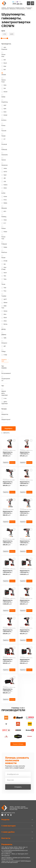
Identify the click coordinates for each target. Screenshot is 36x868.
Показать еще (4, 360)
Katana (4, 185)
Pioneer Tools (3, 237)
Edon (4, 112)
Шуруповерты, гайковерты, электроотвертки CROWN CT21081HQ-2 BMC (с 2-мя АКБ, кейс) (9, 660)
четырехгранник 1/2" (6, 379)
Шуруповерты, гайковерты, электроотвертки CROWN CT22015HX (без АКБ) (9, 512)
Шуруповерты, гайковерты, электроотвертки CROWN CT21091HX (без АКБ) (26, 542)
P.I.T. (4, 223)
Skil (4, 264)
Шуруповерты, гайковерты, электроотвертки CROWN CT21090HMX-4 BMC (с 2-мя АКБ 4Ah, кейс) (27, 571)
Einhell (4, 115)
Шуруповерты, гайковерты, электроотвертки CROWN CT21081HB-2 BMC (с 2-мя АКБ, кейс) (9, 631)
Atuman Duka (3, 55)
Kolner (4, 197)
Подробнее (6, 462)
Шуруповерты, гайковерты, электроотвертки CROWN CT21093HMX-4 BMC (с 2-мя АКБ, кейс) (9, 601)
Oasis (4, 220)
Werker (4, 303)
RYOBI (4, 261)
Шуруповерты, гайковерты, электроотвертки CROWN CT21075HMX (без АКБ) (9, 542)
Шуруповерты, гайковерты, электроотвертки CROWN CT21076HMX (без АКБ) (9, 483)
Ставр (4, 355)
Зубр (4, 338)
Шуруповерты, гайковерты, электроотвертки (13, 9)
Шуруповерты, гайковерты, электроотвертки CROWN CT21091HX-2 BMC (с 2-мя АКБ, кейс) (26, 660)
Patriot (4, 232)
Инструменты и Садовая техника (16, 8)
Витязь (4, 324)
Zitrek (4, 321)
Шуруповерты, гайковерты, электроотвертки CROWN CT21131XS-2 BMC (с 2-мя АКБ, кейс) (26, 483)
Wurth (4, 318)
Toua (4, 291)
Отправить (18, 787)
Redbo (4, 247)
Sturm (4, 273)
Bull (4, 70)
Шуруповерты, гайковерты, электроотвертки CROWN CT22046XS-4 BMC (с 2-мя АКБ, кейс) (26, 453)
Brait (4, 66)
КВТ (4, 346)
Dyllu (4, 109)
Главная (4, 8)
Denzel (4, 92)
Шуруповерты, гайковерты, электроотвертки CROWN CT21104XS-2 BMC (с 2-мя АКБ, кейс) (26, 631)
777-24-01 (17, 4)
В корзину (12, 462)
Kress (4, 200)
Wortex (4, 311)
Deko (4, 85)
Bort (4, 60)
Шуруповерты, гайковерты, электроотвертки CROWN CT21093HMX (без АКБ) (26, 512)
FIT (3, 139)
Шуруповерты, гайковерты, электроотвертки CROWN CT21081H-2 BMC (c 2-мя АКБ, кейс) (26, 601)
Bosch (4, 63)
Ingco (4, 175)
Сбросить (6, 433)
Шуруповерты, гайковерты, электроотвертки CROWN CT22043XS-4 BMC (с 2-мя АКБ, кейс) (9, 453)
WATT (4, 299)
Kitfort (4, 188)
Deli (4, 88)
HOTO (4, 172)
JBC (4, 178)
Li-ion (4, 398)
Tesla (4, 279)
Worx (4, 314)
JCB (4, 182)
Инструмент (29, 8)
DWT (4, 105)
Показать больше (18, 744)
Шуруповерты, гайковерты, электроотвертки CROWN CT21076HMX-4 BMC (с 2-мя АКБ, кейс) (9, 571)
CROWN (29, 9)
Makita (4, 203)
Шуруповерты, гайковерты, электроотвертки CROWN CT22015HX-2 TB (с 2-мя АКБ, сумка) (9, 690)
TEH (4, 276)
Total (4, 288)
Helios (4, 168)
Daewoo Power (4, 80)
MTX (4, 211)
